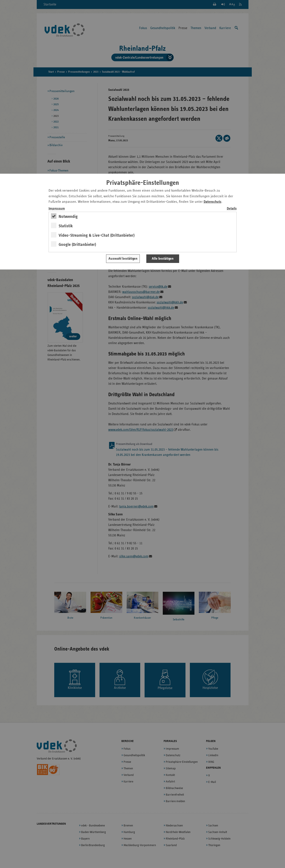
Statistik (66, 226)
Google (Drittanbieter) (77, 245)
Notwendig (68, 217)
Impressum (57, 209)
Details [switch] (232, 209)
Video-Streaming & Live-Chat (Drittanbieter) (97, 235)
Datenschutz (212, 202)
